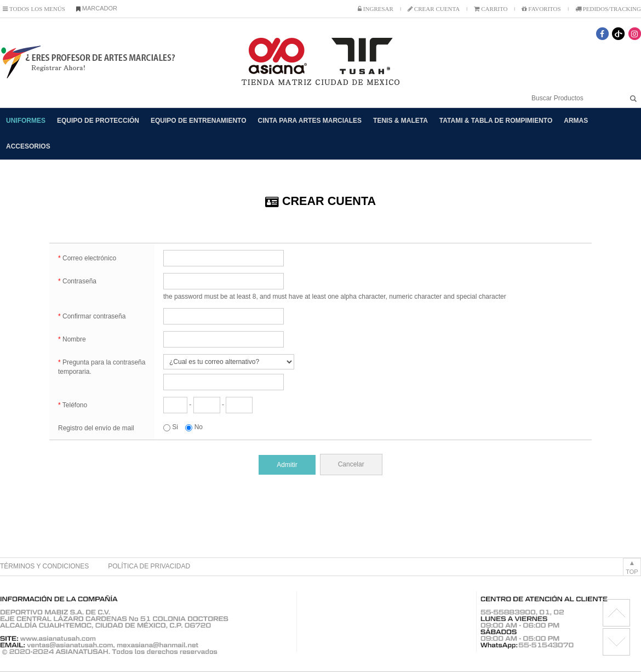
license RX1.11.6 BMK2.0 (616, 642)
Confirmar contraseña (92, 316)
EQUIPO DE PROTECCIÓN (98, 121)
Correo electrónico (87, 258)
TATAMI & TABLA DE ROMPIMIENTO (496, 121)
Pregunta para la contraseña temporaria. (102, 367)
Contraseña (77, 281)
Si (171, 427)
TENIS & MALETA (400, 121)
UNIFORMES (26, 121)
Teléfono (73, 405)
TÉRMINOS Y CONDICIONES (44, 566)
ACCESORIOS (28, 146)
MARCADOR (97, 8)
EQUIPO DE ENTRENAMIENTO (198, 121)
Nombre (72, 339)
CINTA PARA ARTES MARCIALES (310, 121)
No (194, 427)
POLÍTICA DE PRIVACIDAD (149, 566)
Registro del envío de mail (96, 428)
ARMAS (576, 121)
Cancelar (351, 464)
